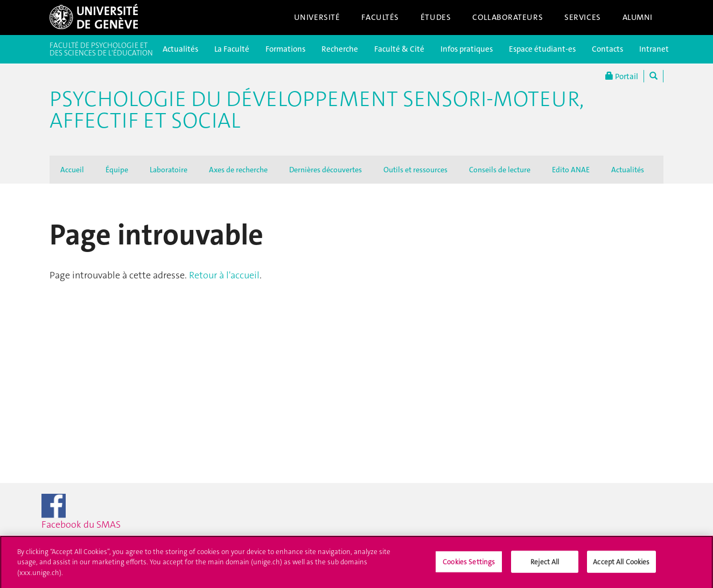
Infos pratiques (467, 49)
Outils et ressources (415, 170)
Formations (285, 49)
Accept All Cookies (621, 565)
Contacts (607, 49)
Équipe (117, 170)
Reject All (545, 565)
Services (583, 17)
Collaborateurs (508, 17)
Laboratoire (169, 170)
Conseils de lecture (500, 170)
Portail (622, 76)
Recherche (340, 49)
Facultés (380, 17)
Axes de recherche (238, 170)
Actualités (180, 49)
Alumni (638, 17)
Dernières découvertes (326, 170)
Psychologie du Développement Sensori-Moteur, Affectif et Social (317, 110)
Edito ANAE (571, 170)
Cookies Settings (469, 565)
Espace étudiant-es (542, 49)
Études (436, 17)
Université (317, 17)
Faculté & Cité (399, 49)
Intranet (654, 49)
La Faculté (232, 49)
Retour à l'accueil (224, 275)
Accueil (72, 170)
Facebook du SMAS (100, 512)
